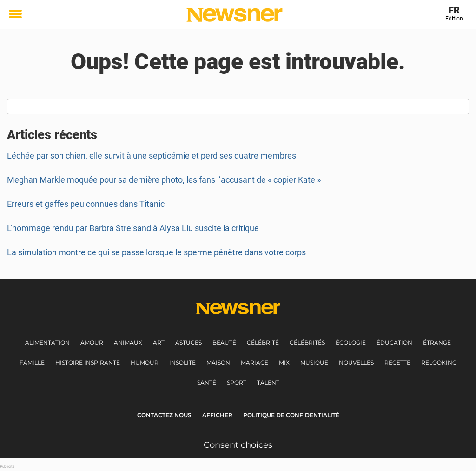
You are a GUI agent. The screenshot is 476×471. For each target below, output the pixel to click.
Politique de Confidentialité (291, 415)
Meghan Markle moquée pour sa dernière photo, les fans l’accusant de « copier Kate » (164, 180)
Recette (397, 362)
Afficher (217, 415)
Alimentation (47, 342)
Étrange (437, 342)
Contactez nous (164, 415)
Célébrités (307, 342)
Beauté (224, 342)
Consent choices (238, 445)
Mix (284, 362)
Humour (145, 362)
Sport (237, 382)
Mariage (255, 362)
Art (159, 342)
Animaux (128, 342)
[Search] (463, 106)
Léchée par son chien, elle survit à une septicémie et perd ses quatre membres (152, 156)
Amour (92, 342)
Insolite (182, 362)
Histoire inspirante (88, 362)
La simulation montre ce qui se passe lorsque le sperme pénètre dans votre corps (156, 252)
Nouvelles (356, 362)
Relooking (439, 362)
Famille (32, 362)
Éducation (394, 342)
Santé (207, 382)
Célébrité (263, 342)
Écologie (351, 342)
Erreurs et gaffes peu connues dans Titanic (86, 204)
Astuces (188, 342)
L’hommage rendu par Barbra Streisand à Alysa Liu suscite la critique (133, 228)
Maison (218, 362)
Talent (268, 382)
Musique (314, 362)
